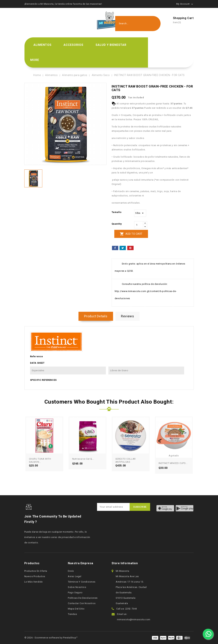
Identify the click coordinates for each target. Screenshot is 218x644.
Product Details (96, 316)
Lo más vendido (34, 582)
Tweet (123, 248)
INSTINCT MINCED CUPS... (173, 463)
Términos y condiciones (82, 582)
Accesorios (73, 45)
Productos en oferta (36, 571)
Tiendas (72, 614)
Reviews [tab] (127, 316)
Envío (71, 571)
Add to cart (131, 234)
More (35, 60)
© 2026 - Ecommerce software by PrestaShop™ (51, 638)
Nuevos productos (35, 576)
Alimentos (42, 45)
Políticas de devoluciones (83, 598)
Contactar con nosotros (82, 603)
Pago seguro (75, 593)
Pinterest (130, 248)
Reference (37, 356)
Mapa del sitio (76, 609)
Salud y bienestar (111, 45)
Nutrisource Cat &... (83, 459)
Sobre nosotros (77, 587)
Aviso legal (75, 576)
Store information (125, 563)
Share (115, 248)
